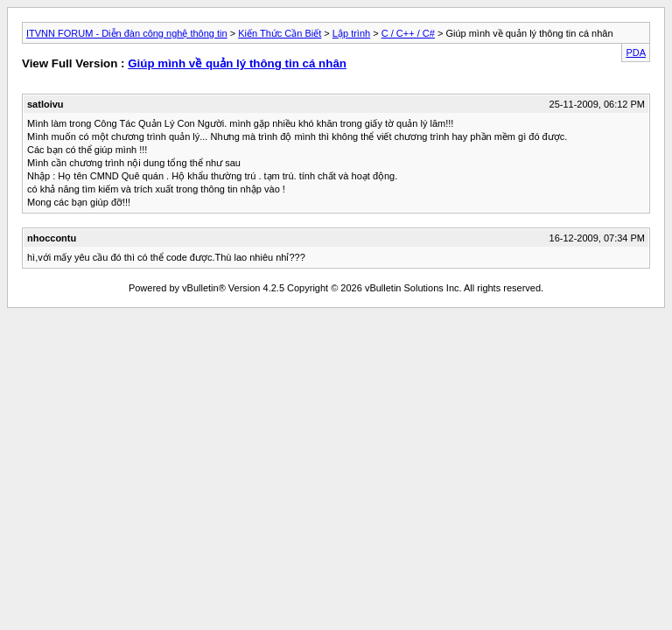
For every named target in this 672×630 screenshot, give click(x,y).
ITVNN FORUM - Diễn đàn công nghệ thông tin (127, 33)
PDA (636, 52)
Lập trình (351, 33)
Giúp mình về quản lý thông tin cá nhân (237, 63)
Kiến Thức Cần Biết (280, 33)
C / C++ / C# (408, 33)
